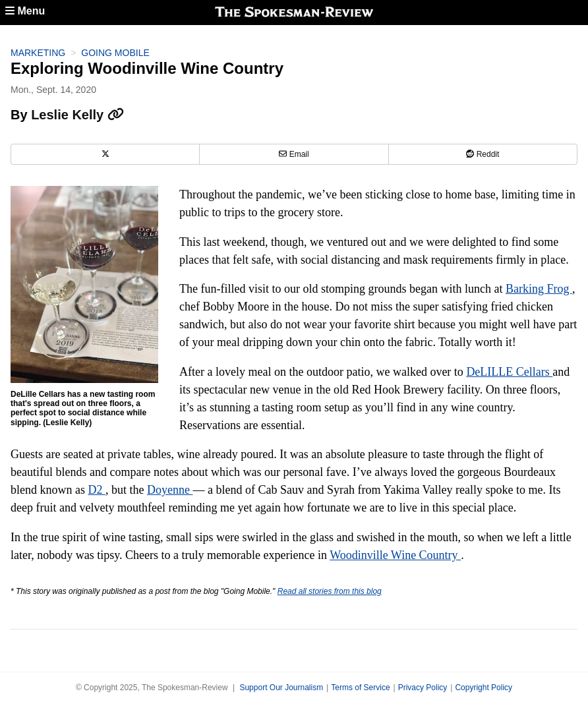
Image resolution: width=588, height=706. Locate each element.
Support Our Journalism (281, 688)
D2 (97, 490)
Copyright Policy (484, 688)
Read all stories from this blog (330, 591)
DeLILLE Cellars (509, 372)
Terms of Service (360, 688)
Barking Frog (539, 289)
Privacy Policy (423, 688)
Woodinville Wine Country (395, 555)
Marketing (38, 53)
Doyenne (170, 490)
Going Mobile (115, 53)
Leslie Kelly (77, 115)
